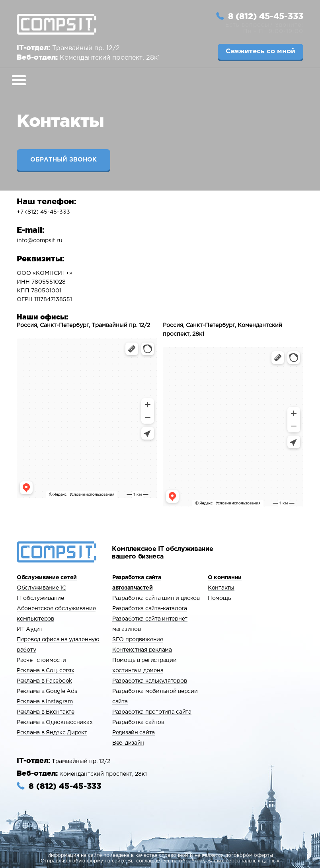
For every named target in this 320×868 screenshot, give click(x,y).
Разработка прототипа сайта (152, 712)
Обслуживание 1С (41, 588)
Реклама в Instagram (45, 702)
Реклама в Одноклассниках (55, 722)
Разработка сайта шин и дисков (156, 598)
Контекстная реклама (142, 650)
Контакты (221, 588)
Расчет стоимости (41, 660)
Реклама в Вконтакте (46, 712)
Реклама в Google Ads (47, 691)
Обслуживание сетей (47, 578)
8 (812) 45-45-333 (266, 16)
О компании (225, 578)
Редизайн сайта (134, 733)
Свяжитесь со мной (260, 52)
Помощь (219, 598)
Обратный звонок (63, 160)
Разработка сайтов (138, 722)
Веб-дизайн (128, 743)
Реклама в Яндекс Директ (52, 733)
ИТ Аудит (30, 629)
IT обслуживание (40, 598)
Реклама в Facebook (44, 681)
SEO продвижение (138, 640)
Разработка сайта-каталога (150, 609)
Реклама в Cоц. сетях (45, 671)
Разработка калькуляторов (149, 681)
